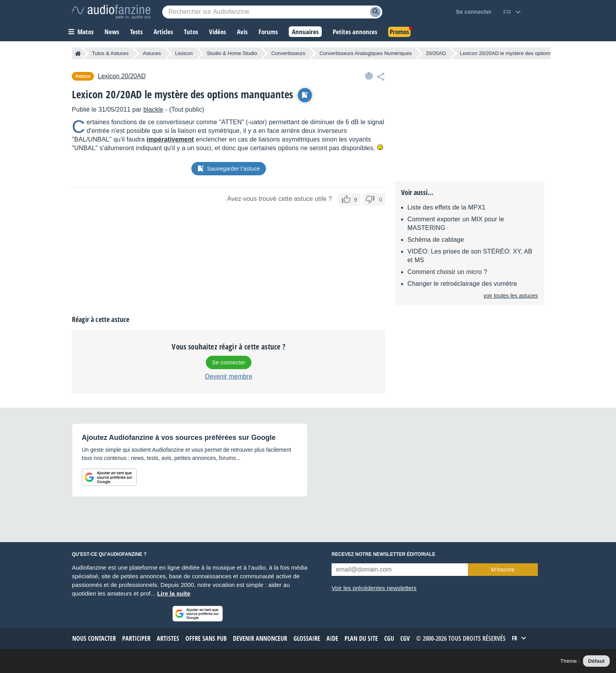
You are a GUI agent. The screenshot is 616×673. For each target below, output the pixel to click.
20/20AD (436, 53)
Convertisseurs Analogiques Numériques (366, 53)
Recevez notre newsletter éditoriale (383, 554)
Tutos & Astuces (110, 53)
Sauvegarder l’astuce (229, 169)
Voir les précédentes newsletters (374, 588)
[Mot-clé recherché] (272, 12)
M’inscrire (503, 570)
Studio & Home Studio (232, 53)
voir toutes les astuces (511, 296)
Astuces (152, 53)
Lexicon (184, 53)
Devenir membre (229, 376)
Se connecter (229, 362)
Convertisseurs (288, 53)
